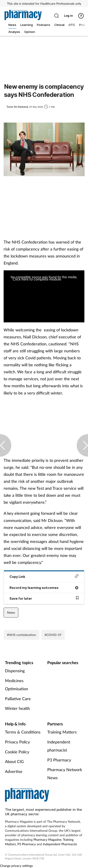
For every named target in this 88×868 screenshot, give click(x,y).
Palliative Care (18, 699)
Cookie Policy (17, 752)
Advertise (14, 771)
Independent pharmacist (59, 746)
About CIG (14, 761)
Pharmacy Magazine (47, 840)
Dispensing (15, 671)
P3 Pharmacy (59, 760)
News (11, 612)
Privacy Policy (17, 742)
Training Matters (62, 732)
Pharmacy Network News (65, 774)
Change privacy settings (16, 866)
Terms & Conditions (23, 732)
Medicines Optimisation (17, 685)
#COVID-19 (53, 635)
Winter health (17, 708)
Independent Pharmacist (60, 844)
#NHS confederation (21, 635)
